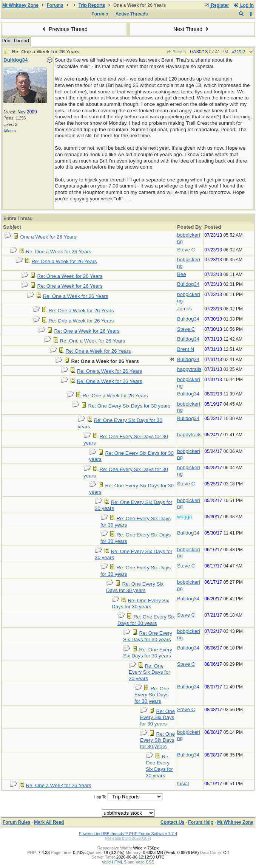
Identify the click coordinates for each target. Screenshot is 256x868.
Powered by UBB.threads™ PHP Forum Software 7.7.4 (128, 834)
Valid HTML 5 (114, 862)
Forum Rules (16, 822)
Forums (55, 5)
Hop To (100, 797)
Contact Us (172, 822)
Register (216, 5)
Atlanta (10, 131)
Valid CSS (145, 862)
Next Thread (192, 29)
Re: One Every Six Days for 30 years (129, 406)
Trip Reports (92, 5)
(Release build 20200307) (128, 838)
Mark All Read (49, 822)
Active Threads (132, 14)
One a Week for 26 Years (48, 237)
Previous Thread (64, 29)
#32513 (239, 52)
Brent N (176, 52)
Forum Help (201, 822)
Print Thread (15, 41)
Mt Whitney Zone (20, 5)
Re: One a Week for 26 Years (58, 252)
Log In (244, 5)
